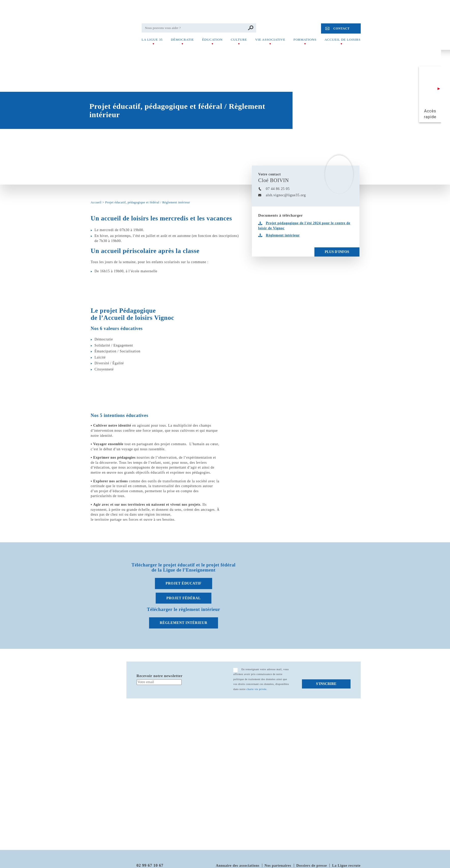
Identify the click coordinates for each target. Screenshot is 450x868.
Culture (239, 40)
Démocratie (182, 40)
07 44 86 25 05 (278, 189)
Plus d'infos (337, 252)
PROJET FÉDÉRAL (184, 598)
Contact (341, 28)
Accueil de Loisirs (343, 40)
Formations (305, 40)
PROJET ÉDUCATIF (184, 583)
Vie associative (270, 40)
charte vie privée (257, 689)
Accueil (96, 202)
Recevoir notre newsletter (160, 676)
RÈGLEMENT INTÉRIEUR (184, 623)
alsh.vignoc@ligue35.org (286, 195)
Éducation (212, 40)
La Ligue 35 (152, 40)
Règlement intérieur (283, 235)
